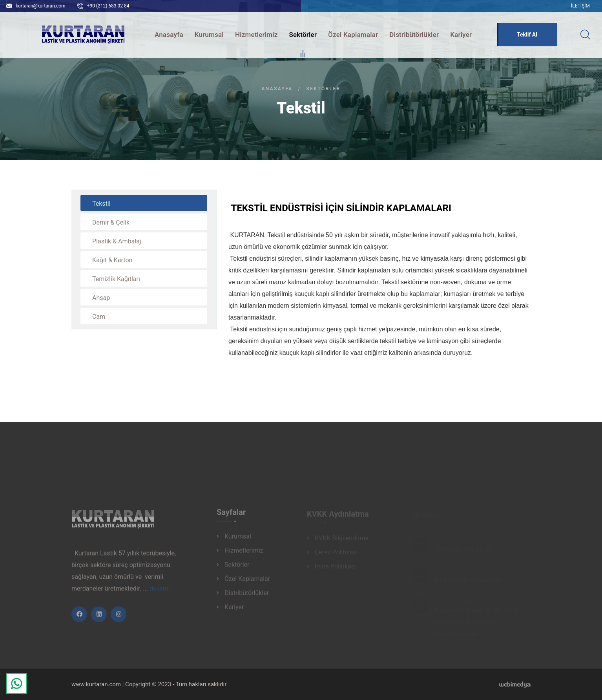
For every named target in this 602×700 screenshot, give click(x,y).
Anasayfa (169, 35)
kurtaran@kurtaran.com (41, 6)
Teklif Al (527, 35)
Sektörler (303, 36)
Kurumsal (209, 35)
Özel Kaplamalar (353, 35)
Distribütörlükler (414, 35)
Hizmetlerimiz (256, 35)
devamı (160, 591)
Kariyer (461, 35)
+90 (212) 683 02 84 (108, 6)
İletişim (580, 6)
